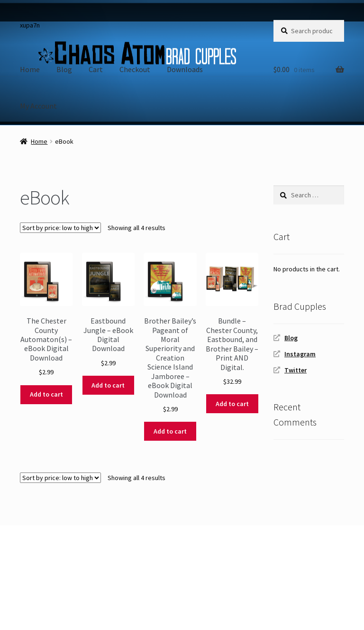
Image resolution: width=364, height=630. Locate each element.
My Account (38, 106)
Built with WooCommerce (62, 575)
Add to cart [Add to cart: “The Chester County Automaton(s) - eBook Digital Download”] (46, 394)
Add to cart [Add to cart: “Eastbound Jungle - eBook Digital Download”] (108, 385)
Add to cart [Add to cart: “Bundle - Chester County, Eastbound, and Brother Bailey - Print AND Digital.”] (232, 404)
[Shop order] (60, 228)
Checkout (135, 69)
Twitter (296, 370)
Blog (64, 69)
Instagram (300, 354)
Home (30, 69)
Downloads (185, 69)
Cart (96, 69)
